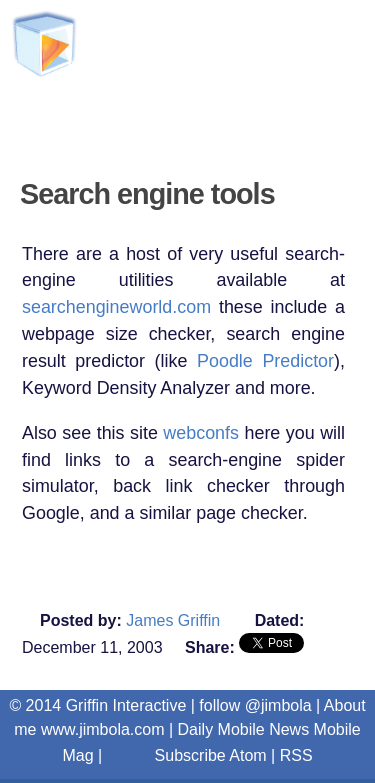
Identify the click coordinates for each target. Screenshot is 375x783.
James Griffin (173, 620)
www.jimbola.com (103, 729)
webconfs (201, 433)
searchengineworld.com (116, 307)
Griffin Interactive (132, 120)
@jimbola (278, 705)
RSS (296, 755)
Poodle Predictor (265, 361)
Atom (247, 755)
